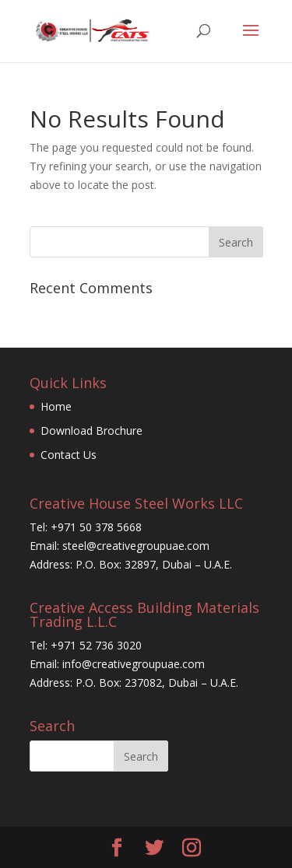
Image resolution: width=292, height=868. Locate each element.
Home (56, 406)
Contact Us (69, 455)
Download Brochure (91, 430)
